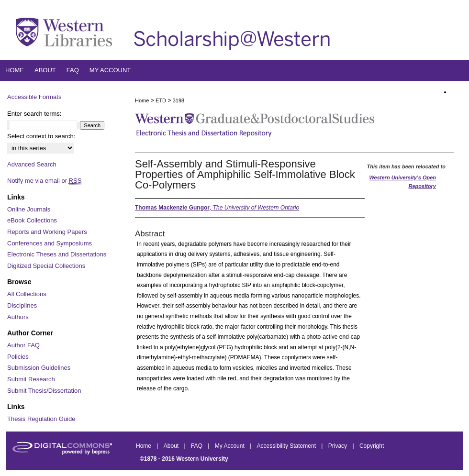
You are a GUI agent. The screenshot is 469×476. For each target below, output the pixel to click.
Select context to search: (41, 136)
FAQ (197, 446)
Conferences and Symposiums (50, 243)
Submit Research (31, 379)
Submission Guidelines (39, 368)
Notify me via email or (44, 181)
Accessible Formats (34, 97)
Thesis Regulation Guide (41, 419)
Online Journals (29, 209)
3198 (179, 100)
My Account (230, 446)
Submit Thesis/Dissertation (44, 391)
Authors (18, 317)
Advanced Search (32, 164)
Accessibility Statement (287, 446)
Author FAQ (23, 345)
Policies (18, 357)
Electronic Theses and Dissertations (57, 254)
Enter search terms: (34, 114)
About (172, 446)
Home (142, 100)
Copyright (372, 446)
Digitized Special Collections (46, 266)
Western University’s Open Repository (402, 182)
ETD (161, 100)
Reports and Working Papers (47, 232)
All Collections (27, 294)
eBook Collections (32, 220)
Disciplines (22, 305)
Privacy (339, 446)
